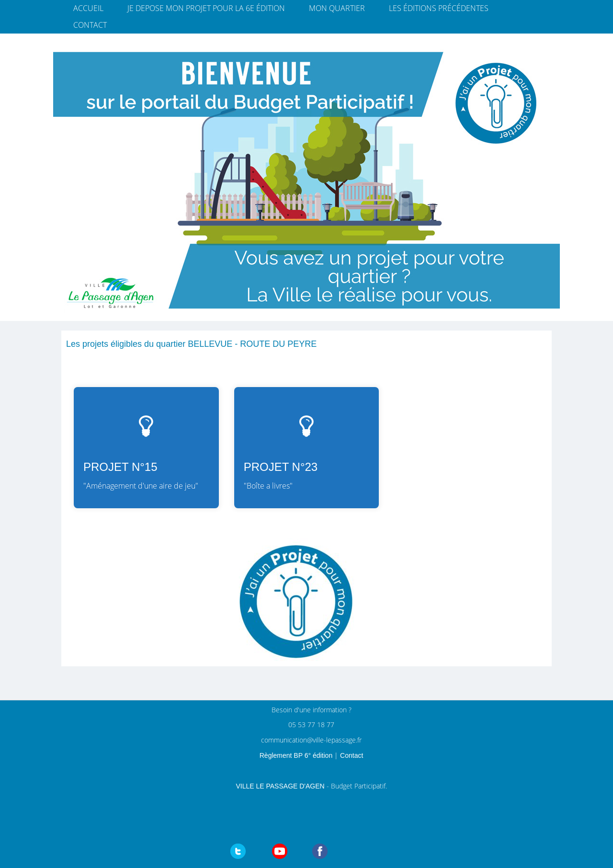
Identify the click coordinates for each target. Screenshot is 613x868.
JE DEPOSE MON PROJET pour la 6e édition (206, 8)
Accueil (88, 8)
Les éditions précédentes (439, 8)
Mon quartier (337, 8)
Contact (90, 25)
